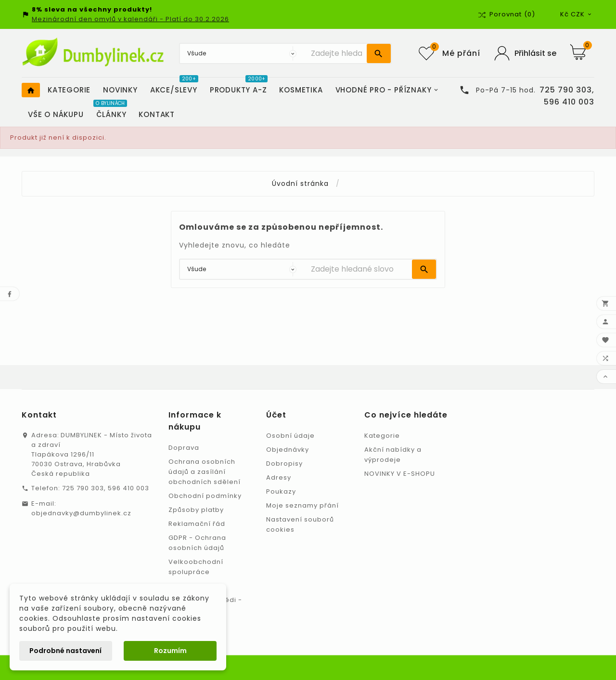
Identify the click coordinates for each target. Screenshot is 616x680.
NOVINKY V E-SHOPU (400, 474)
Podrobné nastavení (65, 651)
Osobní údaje (290, 436)
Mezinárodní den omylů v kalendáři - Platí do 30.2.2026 (130, 19)
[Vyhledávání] (336, 53)
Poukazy (281, 491)
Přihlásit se (535, 53)
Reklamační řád (197, 524)
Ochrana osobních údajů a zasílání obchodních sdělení (205, 472)
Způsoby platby (196, 510)
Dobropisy (284, 464)
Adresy (279, 477)
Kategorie (382, 436)
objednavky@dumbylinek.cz (81, 513)
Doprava (184, 448)
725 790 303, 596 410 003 (106, 488)
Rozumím (170, 651)
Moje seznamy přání (302, 505)
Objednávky (288, 450)
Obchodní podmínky (205, 496)
